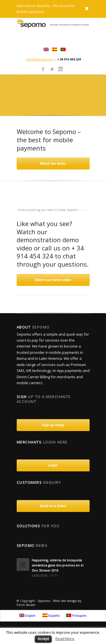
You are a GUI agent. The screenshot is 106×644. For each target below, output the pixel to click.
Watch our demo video (53, 280)
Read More (65, 639)
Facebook (43, 69)
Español (51, 615)
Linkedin (60, 69)
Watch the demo (53, 164)
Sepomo (44, 601)
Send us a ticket (53, 506)
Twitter (52, 69)
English (27, 615)
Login (53, 465)
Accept (43, 639)
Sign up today (53, 425)
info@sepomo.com (40, 59)
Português (76, 615)
